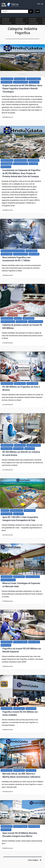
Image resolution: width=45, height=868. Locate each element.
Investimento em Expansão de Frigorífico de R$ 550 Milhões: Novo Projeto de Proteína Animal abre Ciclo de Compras (21, 173)
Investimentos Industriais (21, 82)
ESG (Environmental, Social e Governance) (13, 251)
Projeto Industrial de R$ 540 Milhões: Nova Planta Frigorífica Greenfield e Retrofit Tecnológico (22, 89)
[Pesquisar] (31, 11)
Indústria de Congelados (34, 79)
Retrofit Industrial (6, 167)
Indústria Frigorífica (7, 82)
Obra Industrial (33, 164)
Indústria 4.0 (18, 318)
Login (37, 11)
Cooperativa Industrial (16, 510)
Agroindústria (5, 510)
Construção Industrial (20, 160)
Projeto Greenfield (34, 82)
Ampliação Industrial (7, 79)
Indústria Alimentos (20, 79)
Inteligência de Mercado (33, 577)
